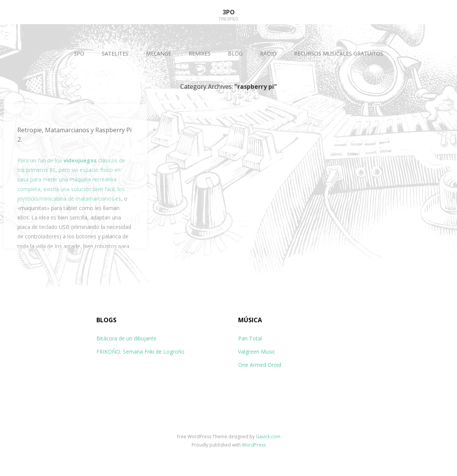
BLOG (235, 53)
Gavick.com (268, 437)
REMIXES (200, 53)
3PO (79, 53)
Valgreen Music (257, 352)
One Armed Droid (260, 365)
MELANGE (159, 53)
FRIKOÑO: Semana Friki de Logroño (140, 352)
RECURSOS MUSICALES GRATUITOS (339, 53)
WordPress (254, 445)
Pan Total (250, 338)
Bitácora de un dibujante (126, 338)
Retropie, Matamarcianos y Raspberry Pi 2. (74, 135)
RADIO (268, 53)
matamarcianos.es (98, 199)
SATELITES (115, 53)
